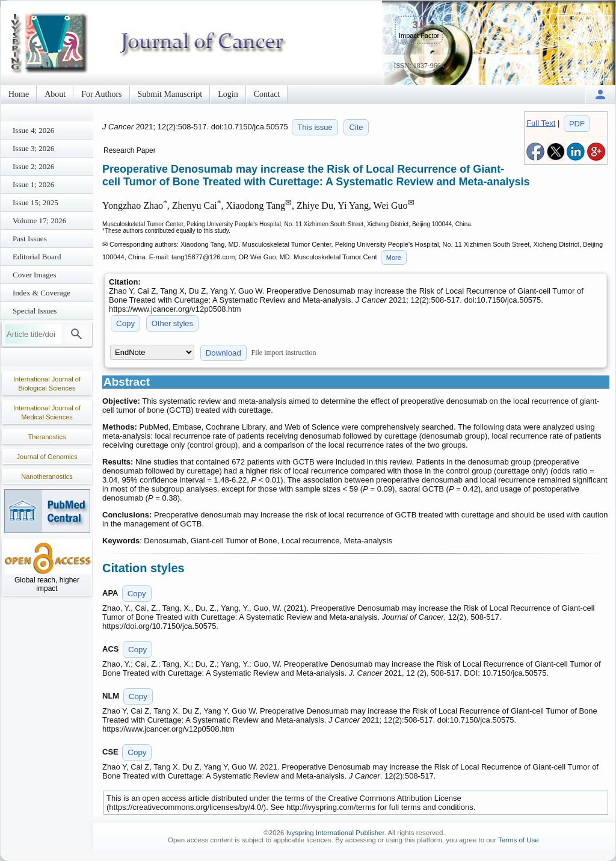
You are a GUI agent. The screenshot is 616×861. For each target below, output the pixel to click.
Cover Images (35, 275)
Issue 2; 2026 (33, 166)
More (394, 258)
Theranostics (47, 437)
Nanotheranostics (47, 477)
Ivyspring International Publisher (335, 833)
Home (19, 94)
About (55, 94)
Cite (356, 127)
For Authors (101, 94)
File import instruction (284, 353)
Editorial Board (37, 257)
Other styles (172, 323)
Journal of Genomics (47, 457)
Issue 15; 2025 (35, 202)
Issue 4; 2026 (33, 130)
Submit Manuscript (170, 94)
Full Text (541, 123)
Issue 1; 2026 (33, 184)
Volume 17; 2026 (39, 221)
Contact (267, 94)
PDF (577, 124)
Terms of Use (519, 840)
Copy (125, 323)
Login (228, 94)
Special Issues (35, 311)
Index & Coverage (42, 293)
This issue (315, 127)
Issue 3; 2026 (33, 148)
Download (223, 353)
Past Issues (30, 239)
